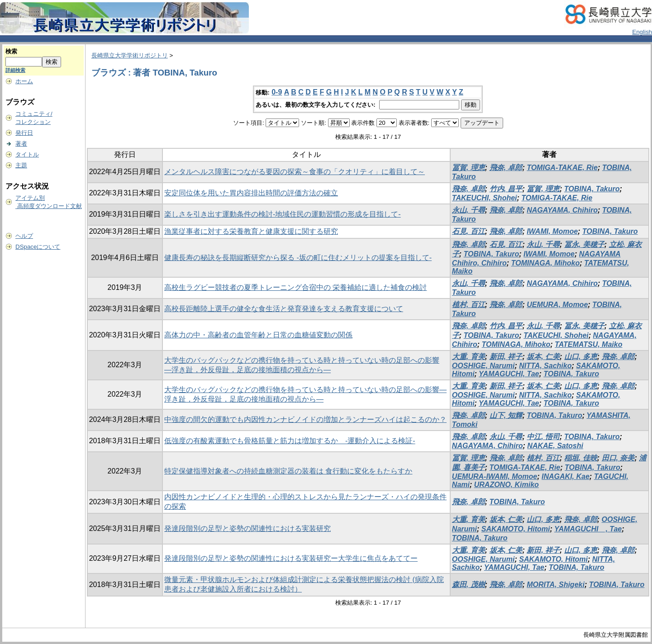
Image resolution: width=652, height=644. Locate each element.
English (642, 32)
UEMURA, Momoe (557, 305)
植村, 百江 (469, 305)
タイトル (27, 154)
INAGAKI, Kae (566, 476)
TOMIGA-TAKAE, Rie (562, 168)
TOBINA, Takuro (592, 189)
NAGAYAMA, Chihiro (562, 210)
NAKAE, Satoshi (555, 446)
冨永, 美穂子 (584, 244)
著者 (21, 144)
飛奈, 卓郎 (506, 168)
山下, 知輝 (506, 415)
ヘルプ (24, 236)
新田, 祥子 (506, 357)
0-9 (277, 92)
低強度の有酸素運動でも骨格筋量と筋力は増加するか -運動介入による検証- (290, 441)
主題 (21, 165)
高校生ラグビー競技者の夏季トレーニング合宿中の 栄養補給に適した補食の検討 (295, 287)
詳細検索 (15, 70)
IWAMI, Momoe (552, 231)
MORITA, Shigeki (556, 585)
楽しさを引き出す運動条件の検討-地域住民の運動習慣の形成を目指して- (283, 214)
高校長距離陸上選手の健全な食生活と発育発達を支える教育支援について (284, 309)
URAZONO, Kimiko (507, 485)
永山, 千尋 (469, 210)
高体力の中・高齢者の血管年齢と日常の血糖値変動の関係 (258, 335)
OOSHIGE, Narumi (483, 366)
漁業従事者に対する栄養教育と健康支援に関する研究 (251, 231)
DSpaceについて (38, 247)
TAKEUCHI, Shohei (485, 198)
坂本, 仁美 (543, 357)
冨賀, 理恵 (469, 168)
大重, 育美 (469, 357)
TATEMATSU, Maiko (588, 344)
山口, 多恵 (581, 357)
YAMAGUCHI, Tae (509, 374)
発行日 (24, 133)
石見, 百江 (469, 231)
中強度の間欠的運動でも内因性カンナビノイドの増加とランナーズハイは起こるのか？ (305, 419)
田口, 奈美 (618, 458)
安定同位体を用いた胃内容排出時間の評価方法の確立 (251, 193)
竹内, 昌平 (506, 189)
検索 (11, 51)
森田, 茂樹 (469, 585)
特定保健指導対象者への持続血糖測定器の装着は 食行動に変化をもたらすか (288, 471)
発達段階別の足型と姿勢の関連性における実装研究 (247, 528)
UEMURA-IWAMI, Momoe (495, 476)
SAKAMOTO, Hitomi (516, 529)
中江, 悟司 (543, 437)
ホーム (24, 81)
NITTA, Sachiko (545, 366)
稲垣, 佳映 (581, 458)
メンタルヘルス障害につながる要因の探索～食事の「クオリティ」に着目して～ (295, 172)
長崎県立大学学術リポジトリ (130, 55)
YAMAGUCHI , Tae (588, 529)
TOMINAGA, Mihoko (545, 263)
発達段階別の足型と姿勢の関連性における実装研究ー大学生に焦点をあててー (291, 558)
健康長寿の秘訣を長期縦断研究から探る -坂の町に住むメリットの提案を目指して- (298, 258)
